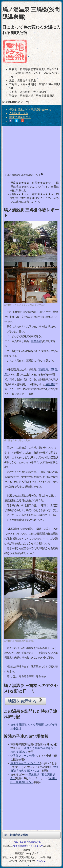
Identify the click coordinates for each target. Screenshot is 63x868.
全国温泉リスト (19, 113)
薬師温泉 (43, 370)
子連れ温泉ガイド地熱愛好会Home (30, 110)
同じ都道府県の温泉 (16, 835)
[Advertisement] (32, 148)
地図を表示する (26, 700)
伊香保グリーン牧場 (23, 756)
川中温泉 (36, 341)
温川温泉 (50, 384)
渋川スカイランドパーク (25, 763)
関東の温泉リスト (20, 117)
